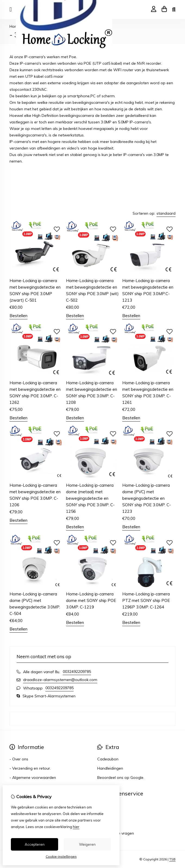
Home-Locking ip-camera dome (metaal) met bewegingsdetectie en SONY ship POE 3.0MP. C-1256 (90, 498)
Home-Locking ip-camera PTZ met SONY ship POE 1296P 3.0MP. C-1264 (146, 600)
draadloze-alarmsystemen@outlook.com (60, 680)
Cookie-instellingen (61, 856)
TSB (172, 859)
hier (76, 827)
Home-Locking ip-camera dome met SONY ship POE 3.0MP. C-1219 (91, 600)
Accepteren (35, 844)
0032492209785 (77, 672)
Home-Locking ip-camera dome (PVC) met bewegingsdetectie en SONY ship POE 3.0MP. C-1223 (147, 498)
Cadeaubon (108, 759)
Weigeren (87, 844)
